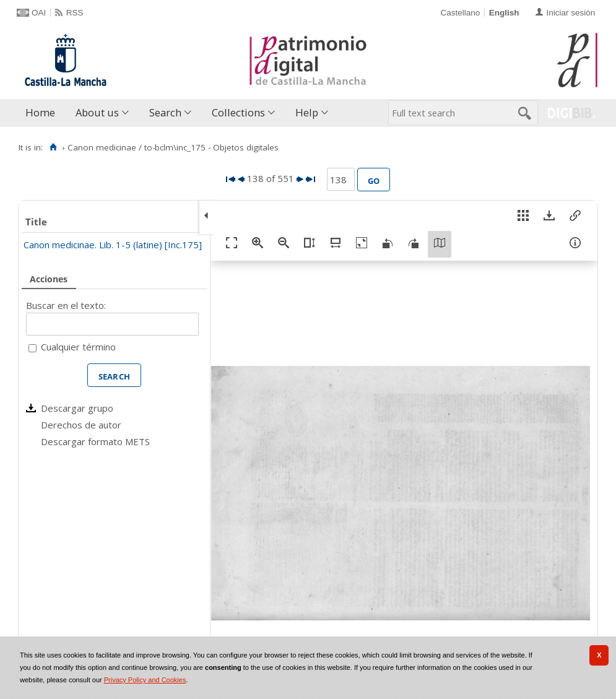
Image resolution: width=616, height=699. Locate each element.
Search (165, 112)
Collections (238, 112)
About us (97, 112)
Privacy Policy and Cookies (145, 680)
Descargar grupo (77, 408)
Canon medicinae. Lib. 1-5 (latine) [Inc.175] (113, 245)
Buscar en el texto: (66, 305)
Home (40, 112)
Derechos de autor (81, 425)
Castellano (460, 13)
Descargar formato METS (95, 441)
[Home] (53, 147)
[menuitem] (43, 113)
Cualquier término (78, 347)
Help (307, 112)
